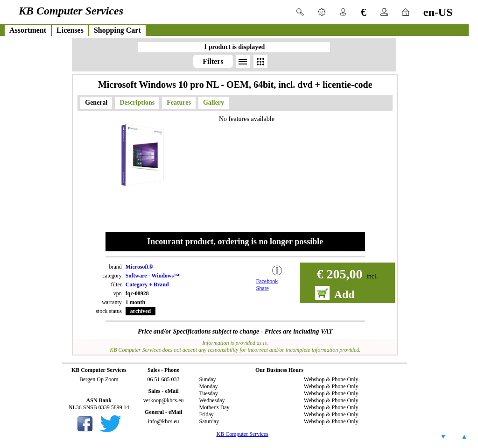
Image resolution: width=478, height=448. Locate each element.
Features (179, 103)
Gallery (214, 103)
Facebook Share (267, 285)
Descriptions (137, 103)
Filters (213, 61)
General (96, 103)
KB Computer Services (242, 434)
